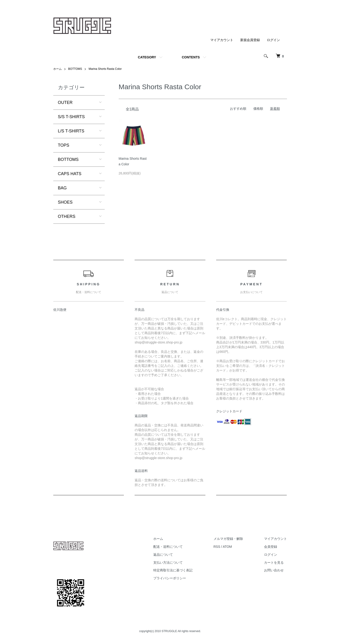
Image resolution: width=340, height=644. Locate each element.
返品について (163, 555)
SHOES (65, 202)
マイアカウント (222, 40)
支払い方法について (168, 563)
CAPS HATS (70, 174)
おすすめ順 (238, 109)
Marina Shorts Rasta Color (105, 69)
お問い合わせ (274, 570)
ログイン (273, 40)
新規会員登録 (250, 40)
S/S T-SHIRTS (71, 117)
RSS (217, 547)
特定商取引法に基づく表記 (173, 570)
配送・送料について (168, 547)
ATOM (227, 547)
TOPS (64, 145)
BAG (62, 188)
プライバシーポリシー (170, 578)
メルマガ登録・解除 (228, 539)
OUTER (65, 103)
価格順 (258, 109)
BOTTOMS (75, 69)
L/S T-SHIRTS (71, 131)
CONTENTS (191, 57)
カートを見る (274, 563)
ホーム (57, 69)
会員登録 (271, 547)
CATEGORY (147, 57)
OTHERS (67, 216)
